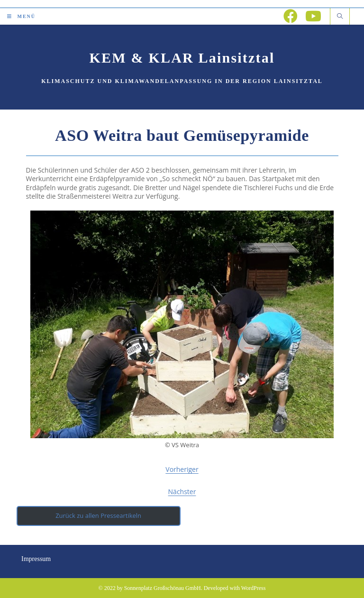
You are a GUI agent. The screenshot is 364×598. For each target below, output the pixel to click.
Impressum (36, 559)
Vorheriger (182, 469)
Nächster (182, 492)
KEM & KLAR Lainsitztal (182, 58)
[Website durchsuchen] (340, 17)
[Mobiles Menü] (21, 16)
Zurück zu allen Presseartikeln (98, 515)
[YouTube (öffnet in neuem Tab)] (313, 16)
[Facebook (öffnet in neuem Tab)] (291, 16)
